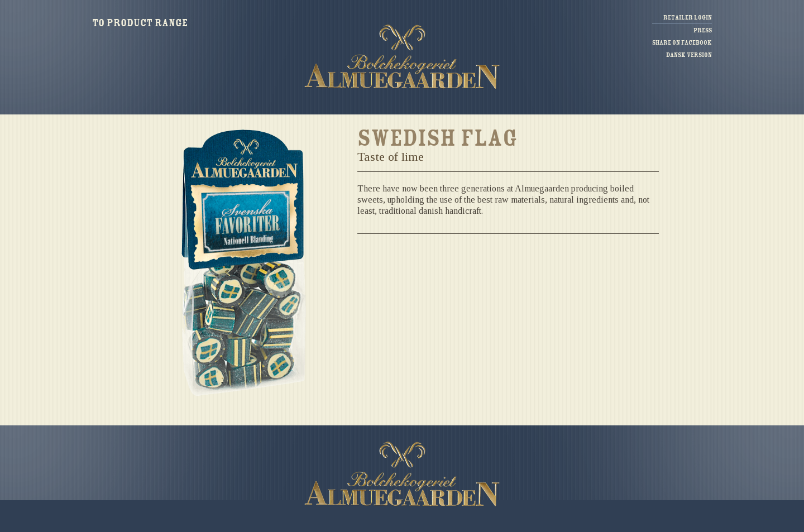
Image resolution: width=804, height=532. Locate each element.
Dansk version (689, 55)
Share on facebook (682, 43)
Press (703, 30)
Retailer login (688, 18)
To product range (140, 23)
